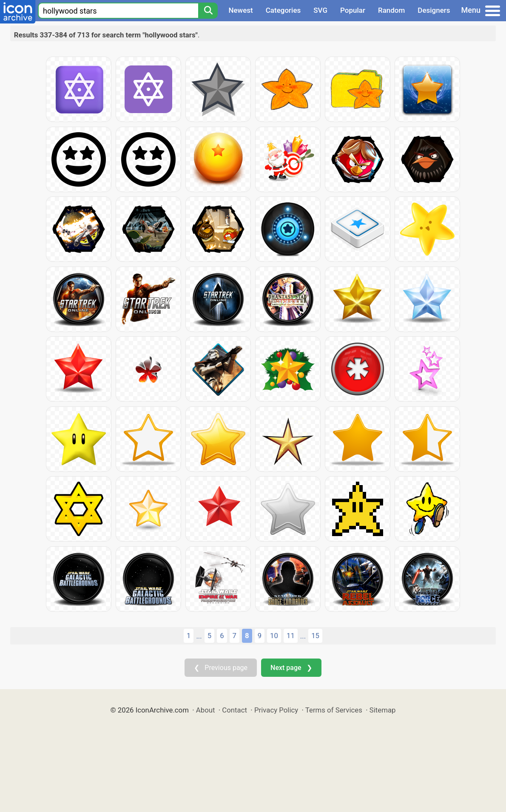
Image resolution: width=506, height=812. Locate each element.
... (199, 636)
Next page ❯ (291, 668)
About (206, 710)
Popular (353, 10)
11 (291, 636)
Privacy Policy (276, 710)
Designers (434, 10)
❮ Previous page (221, 668)
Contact (235, 710)
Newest (240, 10)
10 (274, 636)
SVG (320, 10)
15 (315, 636)
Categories (283, 10)
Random (391, 10)
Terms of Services (334, 710)
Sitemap (383, 710)
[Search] (208, 11)
